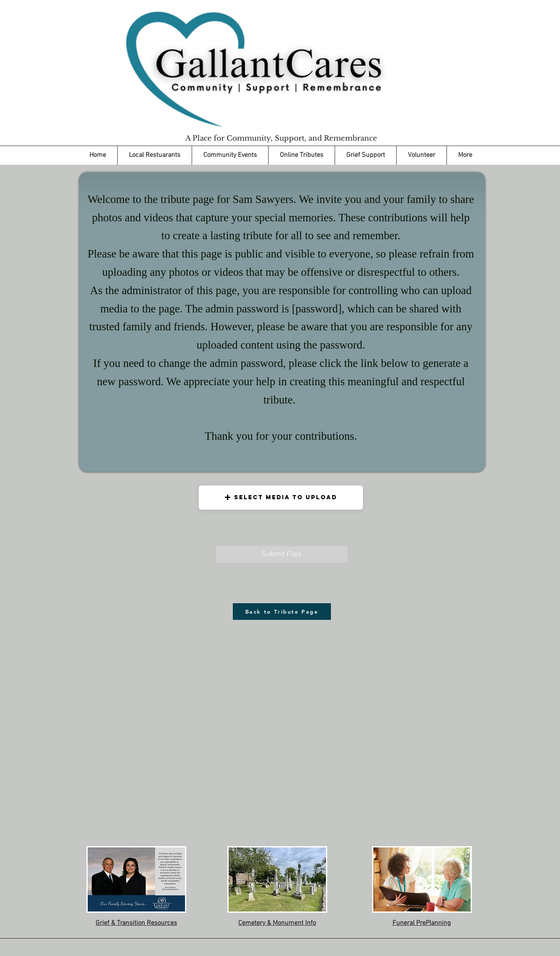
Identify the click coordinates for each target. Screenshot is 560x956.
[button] (281, 498)
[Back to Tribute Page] (282, 612)
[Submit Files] (282, 555)
